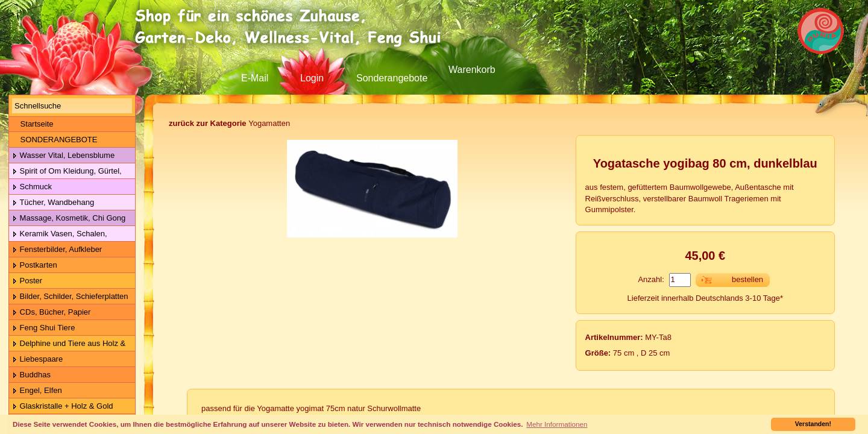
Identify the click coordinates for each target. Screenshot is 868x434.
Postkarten (35, 266)
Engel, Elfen (37, 391)
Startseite (33, 124)
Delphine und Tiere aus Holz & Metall (67, 344)
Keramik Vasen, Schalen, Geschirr (58, 234)
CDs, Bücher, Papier (51, 313)
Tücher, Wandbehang (53, 203)
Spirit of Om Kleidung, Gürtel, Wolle (65, 171)
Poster (27, 281)
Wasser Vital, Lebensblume (63, 156)
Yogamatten (229, 123)
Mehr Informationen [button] (557, 424)
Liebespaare (37, 360)
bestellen (747, 279)
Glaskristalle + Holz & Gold (63, 407)
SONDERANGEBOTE (55, 140)
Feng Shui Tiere (43, 328)
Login (312, 78)
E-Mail (255, 78)
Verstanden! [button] (813, 424)
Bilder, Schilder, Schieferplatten (70, 297)
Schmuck (32, 187)
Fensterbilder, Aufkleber (57, 250)
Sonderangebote (392, 78)
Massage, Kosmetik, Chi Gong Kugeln (67, 219)
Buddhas (31, 375)
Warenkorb (472, 70)
